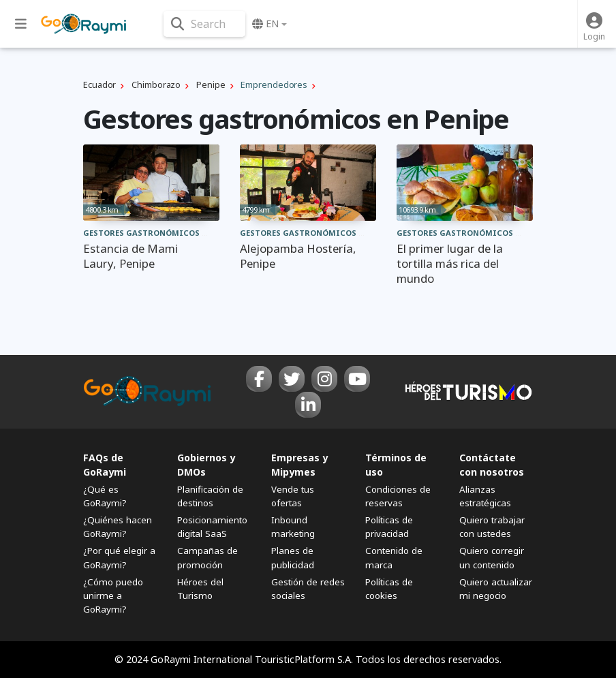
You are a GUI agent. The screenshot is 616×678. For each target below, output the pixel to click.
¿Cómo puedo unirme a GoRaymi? (113, 596)
